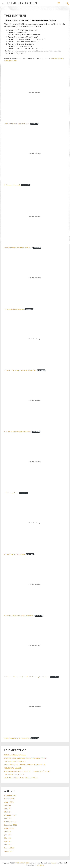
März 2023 (8, 818)
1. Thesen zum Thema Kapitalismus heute (17, 124)
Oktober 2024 (9, 799)
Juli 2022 (8, 832)
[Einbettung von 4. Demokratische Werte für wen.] (35, 278)
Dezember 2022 (10, 822)
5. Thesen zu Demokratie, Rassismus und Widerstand (20, 370)
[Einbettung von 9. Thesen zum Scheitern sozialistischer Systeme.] (35, 584)
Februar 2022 (9, 848)
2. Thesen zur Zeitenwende (12, 185)
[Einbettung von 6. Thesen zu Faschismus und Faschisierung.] (35, 400)
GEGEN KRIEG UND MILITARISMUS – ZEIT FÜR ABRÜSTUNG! (27, 771)
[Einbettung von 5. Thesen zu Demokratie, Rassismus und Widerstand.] (35, 339)
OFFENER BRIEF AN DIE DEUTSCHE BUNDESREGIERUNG (25, 758)
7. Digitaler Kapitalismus (11, 493)
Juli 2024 (8, 805)
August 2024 (9, 802)
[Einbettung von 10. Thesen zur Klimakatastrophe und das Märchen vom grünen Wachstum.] (35, 645)
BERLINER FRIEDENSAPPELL (15, 755)
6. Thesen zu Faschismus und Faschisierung (17, 432)
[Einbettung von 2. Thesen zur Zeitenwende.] (35, 153)
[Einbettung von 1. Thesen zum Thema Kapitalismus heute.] (35, 92)
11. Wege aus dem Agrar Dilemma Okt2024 (17, 738)
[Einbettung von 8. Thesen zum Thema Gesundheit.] (35, 523)
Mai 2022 (8, 838)
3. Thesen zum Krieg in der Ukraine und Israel (18, 248)
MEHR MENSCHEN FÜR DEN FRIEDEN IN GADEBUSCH (24, 765)
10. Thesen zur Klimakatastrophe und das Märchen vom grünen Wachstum (27, 677)
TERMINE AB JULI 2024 (13, 768)
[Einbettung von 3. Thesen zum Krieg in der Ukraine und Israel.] (35, 216)
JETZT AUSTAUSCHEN (20, 3)
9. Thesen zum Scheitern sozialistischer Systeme (19, 616)
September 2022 (11, 825)
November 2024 (10, 796)
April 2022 (8, 841)
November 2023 (10, 815)
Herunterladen (34, 124)
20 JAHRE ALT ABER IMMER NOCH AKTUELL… (22, 778)
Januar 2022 (9, 851)
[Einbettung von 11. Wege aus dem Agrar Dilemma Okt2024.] (35, 707)
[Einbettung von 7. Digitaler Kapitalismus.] (35, 461)
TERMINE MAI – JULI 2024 (14, 774)
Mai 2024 (8, 812)
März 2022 (8, 845)
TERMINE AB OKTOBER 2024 (15, 761)
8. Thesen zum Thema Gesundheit (15, 554)
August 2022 (9, 828)
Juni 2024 (8, 809)
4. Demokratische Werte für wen (14, 309)
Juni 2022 (8, 835)
